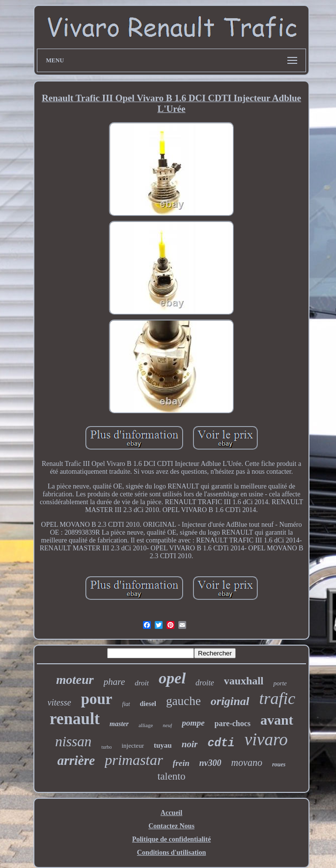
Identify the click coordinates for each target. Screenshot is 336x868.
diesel (148, 704)
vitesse (59, 703)
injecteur (132, 746)
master (119, 724)
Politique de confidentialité (171, 839)
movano (247, 762)
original (230, 701)
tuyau (163, 745)
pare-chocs (233, 723)
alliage (146, 725)
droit (142, 683)
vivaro (266, 740)
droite (205, 683)
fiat (126, 704)
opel (172, 678)
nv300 (210, 763)
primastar (134, 760)
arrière (76, 760)
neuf (167, 725)
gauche (183, 701)
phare (114, 682)
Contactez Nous (171, 826)
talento (171, 776)
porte (280, 683)
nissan (73, 741)
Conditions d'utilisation (171, 853)
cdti (221, 743)
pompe (193, 723)
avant (277, 720)
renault (75, 719)
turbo (106, 747)
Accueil (171, 813)
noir (190, 744)
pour (97, 699)
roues (279, 764)
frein (181, 763)
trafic (278, 698)
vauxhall (244, 681)
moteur (75, 680)
